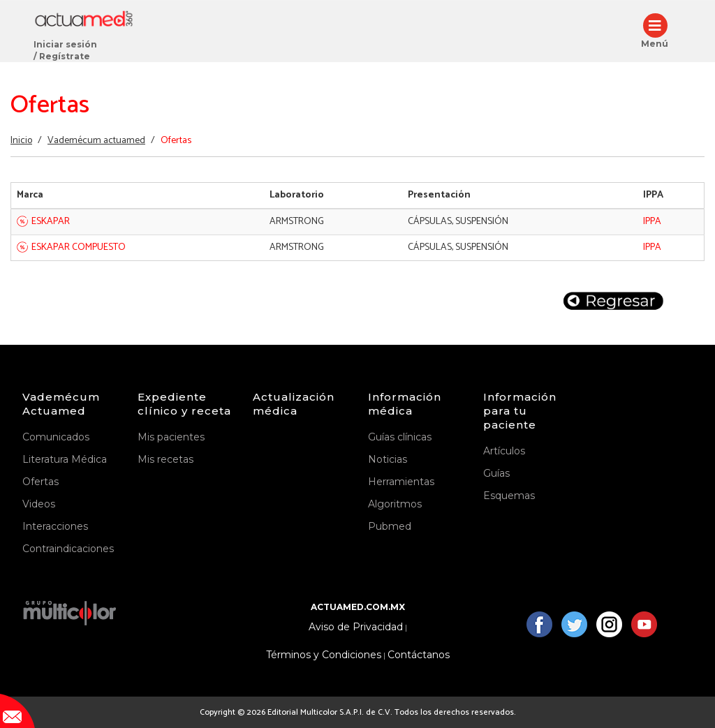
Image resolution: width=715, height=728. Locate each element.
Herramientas (401, 482)
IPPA (652, 222)
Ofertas (40, 482)
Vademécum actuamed (96, 141)
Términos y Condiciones (324, 655)
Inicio (21, 141)
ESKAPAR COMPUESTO (79, 247)
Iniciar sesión (65, 44)
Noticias (388, 459)
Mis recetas (165, 459)
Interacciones (55, 526)
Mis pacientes (171, 437)
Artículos (504, 451)
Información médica (405, 404)
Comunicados (56, 437)
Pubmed (390, 526)
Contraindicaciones (68, 549)
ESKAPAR (51, 222)
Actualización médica (294, 404)
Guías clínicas (400, 437)
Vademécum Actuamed (61, 404)
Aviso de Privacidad (356, 627)
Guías (496, 473)
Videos (39, 504)
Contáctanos (419, 655)
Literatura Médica (65, 459)
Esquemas (509, 496)
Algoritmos (395, 504)
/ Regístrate (62, 56)
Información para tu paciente (520, 411)
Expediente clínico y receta (184, 404)
